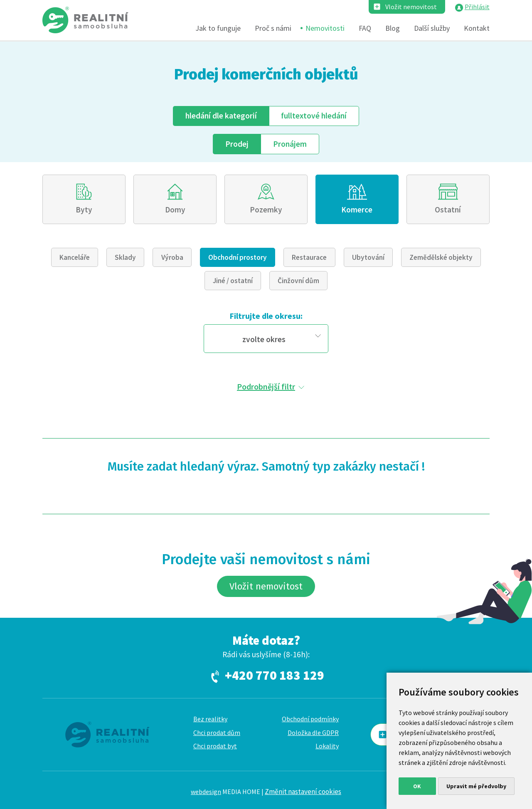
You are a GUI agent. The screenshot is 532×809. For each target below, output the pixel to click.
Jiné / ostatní (233, 281)
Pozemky (266, 210)
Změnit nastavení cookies (303, 792)
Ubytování (368, 257)
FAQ (365, 28)
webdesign (206, 792)
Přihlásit (477, 7)
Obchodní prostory (238, 257)
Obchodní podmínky (310, 719)
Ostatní (448, 210)
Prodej (237, 144)
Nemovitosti (325, 28)
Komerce (357, 210)
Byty (84, 210)
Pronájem (290, 144)
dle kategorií (221, 116)
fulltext (314, 116)
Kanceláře (75, 257)
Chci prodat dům (217, 733)
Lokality (327, 746)
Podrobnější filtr (266, 386)
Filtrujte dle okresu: (266, 316)
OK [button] (417, 786)
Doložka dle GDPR (313, 733)
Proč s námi (273, 28)
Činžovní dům (298, 281)
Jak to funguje (218, 28)
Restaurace (309, 257)
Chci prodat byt (215, 746)
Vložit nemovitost (411, 7)
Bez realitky (210, 719)
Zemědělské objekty (441, 257)
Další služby (432, 28)
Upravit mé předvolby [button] (476, 786)
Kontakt (477, 28)
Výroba (172, 257)
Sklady (125, 257)
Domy (175, 210)
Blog (393, 28)
